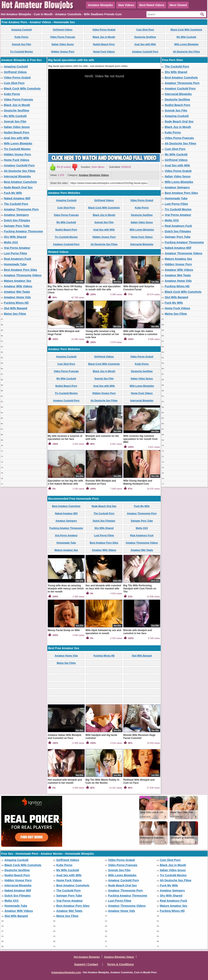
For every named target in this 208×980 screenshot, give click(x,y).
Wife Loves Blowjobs (186, 44)
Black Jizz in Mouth (104, 37)
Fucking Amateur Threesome (23, 231)
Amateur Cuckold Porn (145, 52)
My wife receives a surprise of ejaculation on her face (65, 438)
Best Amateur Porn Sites (21, 270)
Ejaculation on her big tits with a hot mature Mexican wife (65, 482)
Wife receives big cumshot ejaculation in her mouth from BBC (140, 439)
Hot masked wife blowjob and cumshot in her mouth (65, 781)
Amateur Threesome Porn (21, 209)
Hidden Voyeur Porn (63, 52)
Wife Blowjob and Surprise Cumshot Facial (139, 288)
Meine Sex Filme (15, 314)
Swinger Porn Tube (17, 226)
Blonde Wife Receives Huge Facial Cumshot (139, 737)
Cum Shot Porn (145, 30)
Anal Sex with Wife (145, 44)
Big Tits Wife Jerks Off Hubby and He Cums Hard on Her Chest (65, 290)
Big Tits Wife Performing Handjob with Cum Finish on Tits (140, 589)
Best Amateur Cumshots (20, 182)
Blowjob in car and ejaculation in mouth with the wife (103, 288)
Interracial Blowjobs (17, 176)
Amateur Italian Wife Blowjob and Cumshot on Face (64, 737)
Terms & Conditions (120, 964)
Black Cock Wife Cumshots (186, 30)
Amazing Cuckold (21, 30)
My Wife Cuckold (186, 37)
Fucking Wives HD (16, 303)
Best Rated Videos (152, 5)
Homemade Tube (15, 264)
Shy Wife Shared (15, 237)
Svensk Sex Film (21, 44)
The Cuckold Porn (16, 204)
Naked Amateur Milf (17, 198)
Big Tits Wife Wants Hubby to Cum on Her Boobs (102, 781)
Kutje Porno (22, 37)
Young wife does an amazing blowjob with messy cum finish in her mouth (66, 589)
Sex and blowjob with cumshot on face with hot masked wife (103, 587)
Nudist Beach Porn (104, 44)
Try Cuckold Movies (21, 52)
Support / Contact (86, 964)
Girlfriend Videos (63, 30)
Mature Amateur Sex (18, 281)
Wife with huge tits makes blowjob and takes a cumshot (140, 333)
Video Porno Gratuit (104, 30)
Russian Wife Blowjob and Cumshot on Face (101, 482)
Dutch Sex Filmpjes (17, 220)
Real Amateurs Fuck (17, 259)
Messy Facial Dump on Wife (64, 630)
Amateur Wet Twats (17, 292)
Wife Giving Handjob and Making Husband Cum (138, 482)
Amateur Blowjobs (100, 5)
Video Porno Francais (63, 37)
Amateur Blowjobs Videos (94, 175)
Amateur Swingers (16, 215)
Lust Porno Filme (15, 253)
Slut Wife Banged (16, 308)
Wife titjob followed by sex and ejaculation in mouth (103, 632)
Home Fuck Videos (104, 52)
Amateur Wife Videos (18, 286)
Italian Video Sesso (63, 44)
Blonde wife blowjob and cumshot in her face (138, 632)
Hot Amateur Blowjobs (87, 957)
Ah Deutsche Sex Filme (186, 52)
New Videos (126, 5)
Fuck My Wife (13, 193)
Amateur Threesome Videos (23, 275)
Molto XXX (11, 242)
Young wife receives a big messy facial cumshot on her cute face (102, 334)
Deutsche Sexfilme (145, 37)
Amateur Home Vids (17, 297)
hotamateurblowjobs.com (66, 972)
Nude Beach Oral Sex (18, 187)
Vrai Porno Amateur (17, 248)
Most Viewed (178, 5)
